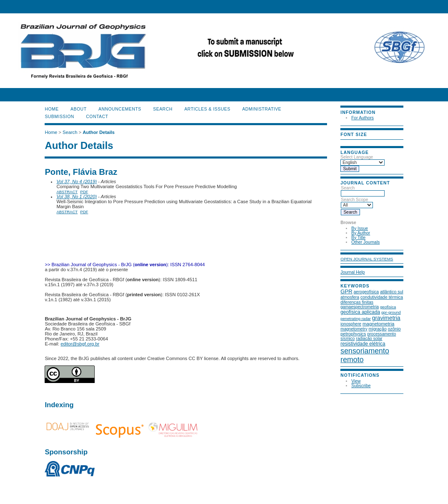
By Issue (360, 228)
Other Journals (365, 242)
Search (363, 191)
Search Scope (357, 202)
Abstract (67, 192)
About (78, 109)
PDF (84, 192)
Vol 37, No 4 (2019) (77, 181)
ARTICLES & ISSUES (207, 109)
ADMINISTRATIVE (262, 109)
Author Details (98, 132)
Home (52, 109)
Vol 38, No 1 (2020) (77, 197)
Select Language (357, 157)
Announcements (120, 109)
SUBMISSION (59, 117)
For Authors (362, 118)
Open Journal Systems (367, 259)
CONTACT (97, 117)
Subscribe (361, 386)
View (356, 381)
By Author (361, 233)
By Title (358, 238)
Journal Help (352, 272)
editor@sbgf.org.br (80, 344)
